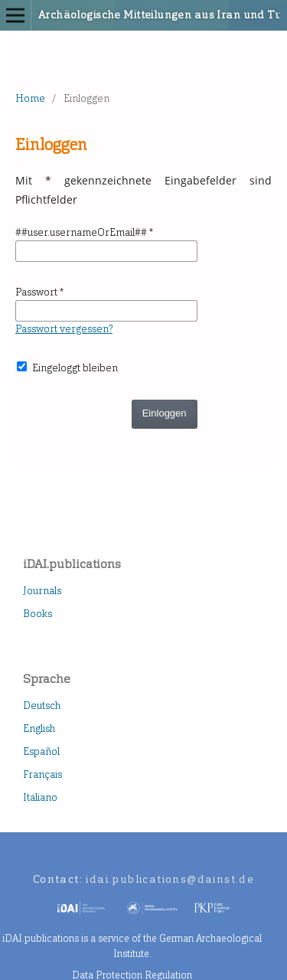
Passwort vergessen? (64, 329)
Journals (42, 591)
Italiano (40, 797)
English (39, 728)
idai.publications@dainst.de (170, 879)
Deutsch (42, 706)
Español (41, 751)
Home (30, 98)
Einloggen (165, 413)
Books (38, 614)
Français (42, 774)
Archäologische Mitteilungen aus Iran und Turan (123, 15)
